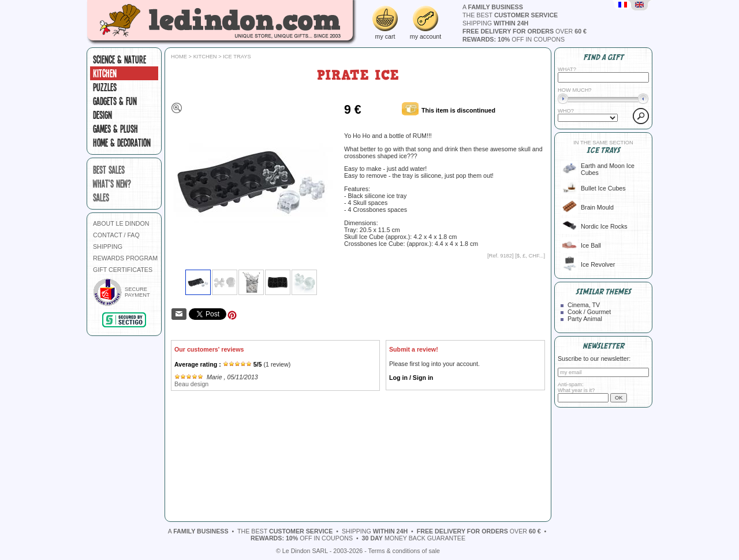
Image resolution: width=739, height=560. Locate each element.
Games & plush (115, 129)
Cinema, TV (584, 305)
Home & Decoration (122, 143)
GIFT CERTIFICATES (123, 270)
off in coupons (514, 39)
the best (510, 15)
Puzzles (105, 87)
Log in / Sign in (411, 378)
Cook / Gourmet (589, 312)
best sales (109, 170)
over (525, 31)
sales (101, 197)
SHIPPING (108, 247)
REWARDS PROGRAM (125, 258)
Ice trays (237, 57)
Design (102, 115)
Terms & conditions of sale (404, 551)
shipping (495, 23)
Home (179, 57)
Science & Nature (120, 59)
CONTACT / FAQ (116, 235)
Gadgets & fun (115, 101)
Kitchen (105, 73)
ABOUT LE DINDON (121, 223)
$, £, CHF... (530, 256)
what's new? (112, 184)
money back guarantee (414, 538)
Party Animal (585, 319)
